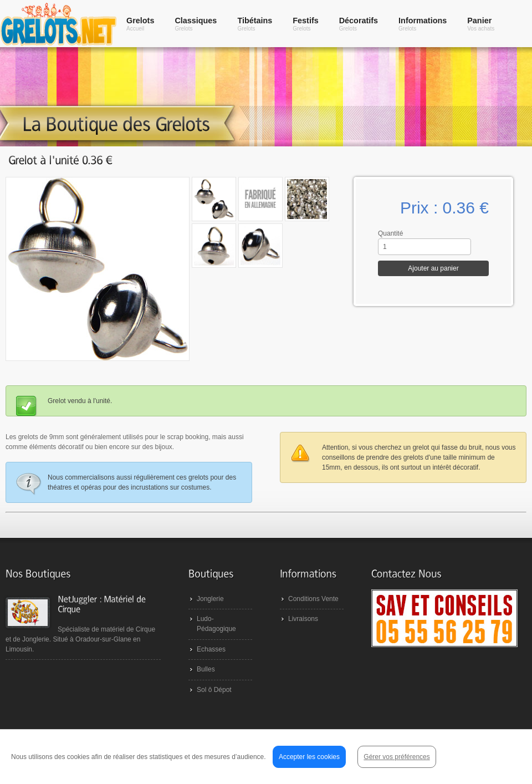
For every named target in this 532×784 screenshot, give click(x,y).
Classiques (196, 24)
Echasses (211, 649)
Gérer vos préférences (397, 757)
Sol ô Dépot (214, 690)
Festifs (305, 24)
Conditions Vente (313, 599)
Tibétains (255, 24)
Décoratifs (359, 24)
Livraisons (303, 619)
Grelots (140, 24)
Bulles (206, 669)
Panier (481, 24)
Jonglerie (210, 599)
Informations (423, 24)
